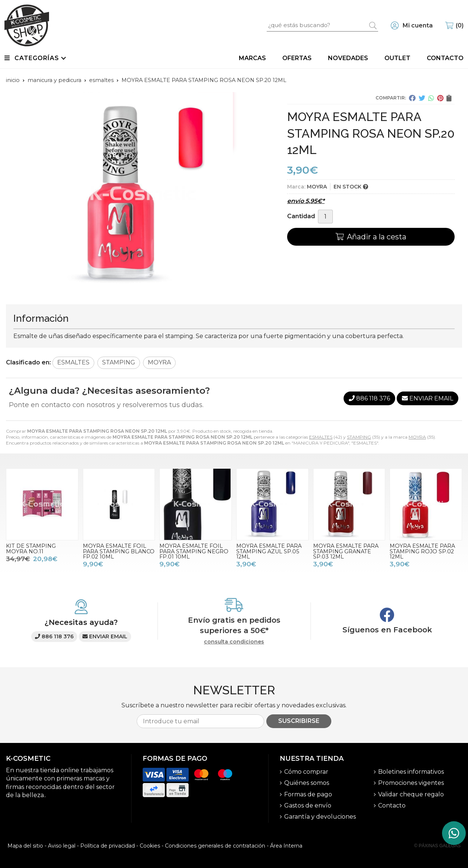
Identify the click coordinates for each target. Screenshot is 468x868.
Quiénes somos (307, 783)
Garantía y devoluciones (320, 817)
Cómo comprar (306, 772)
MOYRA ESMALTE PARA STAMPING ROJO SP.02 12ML (422, 551)
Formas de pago (308, 794)
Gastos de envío (308, 805)
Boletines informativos (411, 772)
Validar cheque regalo (411, 794)
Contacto (392, 805)
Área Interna (286, 846)
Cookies (150, 846)
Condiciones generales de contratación (215, 846)
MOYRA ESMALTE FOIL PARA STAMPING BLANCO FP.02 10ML (119, 551)
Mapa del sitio (25, 846)
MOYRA (417, 437)
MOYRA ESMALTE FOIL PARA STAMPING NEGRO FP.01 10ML (194, 551)
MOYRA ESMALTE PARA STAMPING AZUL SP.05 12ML (269, 551)
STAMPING (359, 437)
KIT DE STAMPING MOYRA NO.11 (31, 548)
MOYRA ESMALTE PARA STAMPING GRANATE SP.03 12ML (346, 551)
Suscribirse (299, 721)
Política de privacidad (108, 846)
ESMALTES (321, 437)
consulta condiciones (234, 642)
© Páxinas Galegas (437, 846)
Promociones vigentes (411, 783)
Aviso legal (62, 846)
